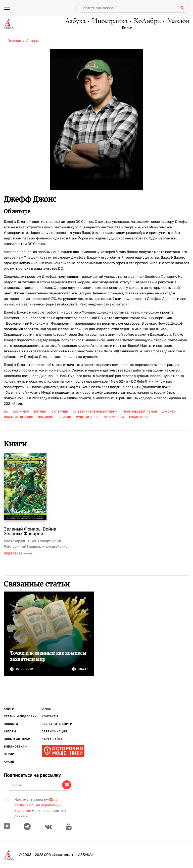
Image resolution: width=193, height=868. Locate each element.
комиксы (46, 417)
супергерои (114, 417)
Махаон (178, 21)
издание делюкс (18, 417)
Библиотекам (15, 747)
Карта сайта (52, 739)
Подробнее (18, 554)
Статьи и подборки (20, 716)
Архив (9, 762)
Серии (9, 754)
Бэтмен (40, 412)
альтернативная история (95, 412)
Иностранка (106, 21)
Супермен (60, 412)
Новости (11, 724)
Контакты (50, 716)
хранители (138, 417)
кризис (65, 417)
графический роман (140, 412)
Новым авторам (17, 739)
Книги (124, 28)
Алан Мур (21, 412)
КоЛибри (145, 21)
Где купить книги (57, 724)
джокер (169, 412)
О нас (46, 709)
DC (6, 412)
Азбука (70, 21)
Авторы (10, 732)
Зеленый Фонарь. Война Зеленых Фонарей (30, 531)
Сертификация (54, 732)
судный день (87, 417)
